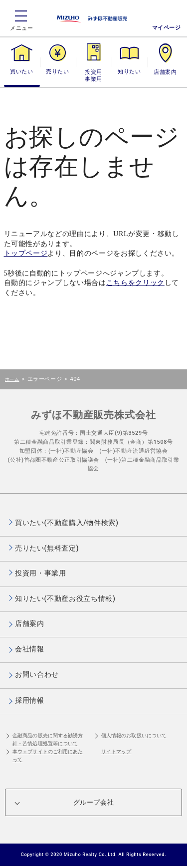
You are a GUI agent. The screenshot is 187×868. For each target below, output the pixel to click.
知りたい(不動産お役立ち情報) (65, 598)
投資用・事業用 (94, 76)
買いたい (21, 72)
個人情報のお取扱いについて (134, 735)
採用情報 (30, 700)
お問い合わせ (37, 674)
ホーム (12, 379)
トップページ (26, 253)
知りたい (129, 72)
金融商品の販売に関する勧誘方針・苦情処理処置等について (48, 739)
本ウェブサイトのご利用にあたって (48, 755)
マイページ (167, 28)
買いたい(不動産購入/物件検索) (67, 523)
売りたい (57, 72)
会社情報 (30, 649)
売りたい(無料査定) (47, 548)
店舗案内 (165, 72)
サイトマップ (116, 751)
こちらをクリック (135, 283)
